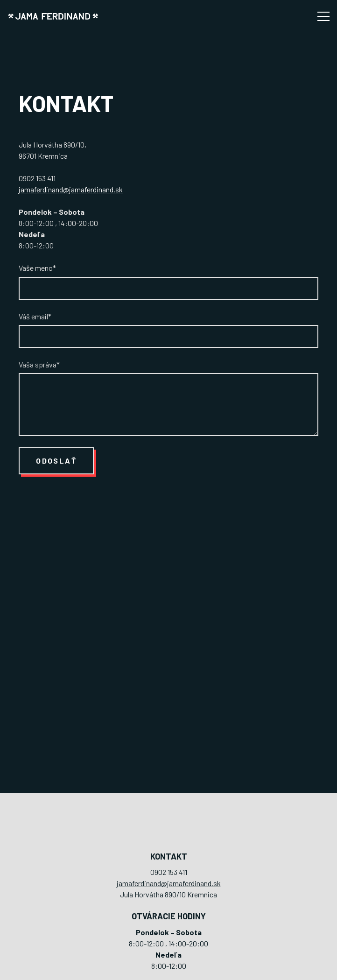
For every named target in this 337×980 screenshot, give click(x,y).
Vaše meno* (168, 281)
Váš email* (168, 330)
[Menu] (323, 16)
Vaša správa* (168, 398)
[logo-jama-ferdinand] (53, 17)
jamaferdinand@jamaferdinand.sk (71, 189)
